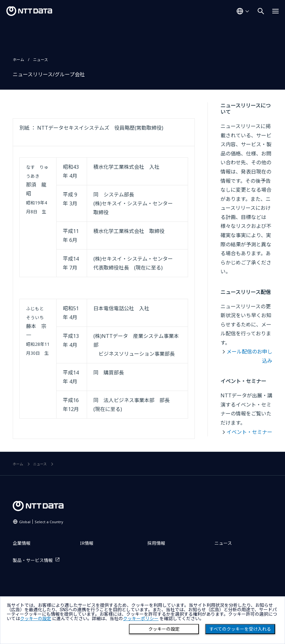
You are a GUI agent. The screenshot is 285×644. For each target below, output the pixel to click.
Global (41, 522)
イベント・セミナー (249, 432)
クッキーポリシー (141, 619)
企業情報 (22, 543)
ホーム (18, 60)
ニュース (41, 60)
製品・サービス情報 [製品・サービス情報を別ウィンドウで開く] (33, 560)
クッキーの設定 (164, 629)
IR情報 (87, 543)
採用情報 (156, 543)
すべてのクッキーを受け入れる (240, 629)
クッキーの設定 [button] (36, 619)
